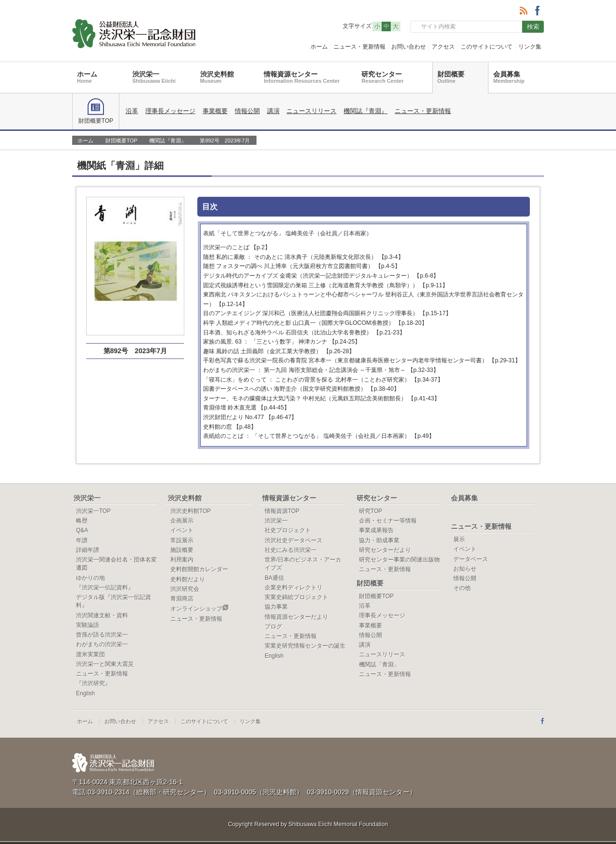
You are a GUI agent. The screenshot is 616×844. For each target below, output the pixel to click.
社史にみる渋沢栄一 (291, 550)
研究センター (382, 77)
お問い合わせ (409, 47)
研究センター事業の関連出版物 (399, 560)
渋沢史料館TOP (191, 511)
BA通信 (274, 578)
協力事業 (276, 607)
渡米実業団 (90, 654)
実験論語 (88, 625)
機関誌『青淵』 (366, 111)
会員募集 (509, 77)
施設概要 (182, 550)
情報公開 (247, 111)
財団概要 (451, 77)
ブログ (273, 627)
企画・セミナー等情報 (388, 521)
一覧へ (522, 164)
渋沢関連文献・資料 (102, 615)
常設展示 (182, 540)
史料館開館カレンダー (199, 569)
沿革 (132, 111)
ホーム (319, 47)
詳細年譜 (88, 550)
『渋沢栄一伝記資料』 (105, 588)
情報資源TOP (282, 511)
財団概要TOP (96, 111)
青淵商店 (182, 599)
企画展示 (182, 521)
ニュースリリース (311, 111)
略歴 (82, 521)
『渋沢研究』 (93, 683)
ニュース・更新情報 (359, 47)
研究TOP (371, 511)
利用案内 (182, 560)
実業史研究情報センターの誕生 (305, 646)
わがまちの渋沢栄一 (102, 644)
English (85, 693)
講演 (273, 111)
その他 (462, 588)
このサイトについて (487, 47)
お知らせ (465, 569)
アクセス (443, 47)
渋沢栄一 (154, 77)
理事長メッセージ (170, 111)
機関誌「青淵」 (379, 665)
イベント (182, 530)
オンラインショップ (199, 609)
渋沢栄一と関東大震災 (105, 664)
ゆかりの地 (90, 578)
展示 (459, 539)
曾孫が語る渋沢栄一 (102, 635)
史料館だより (188, 579)
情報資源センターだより (296, 617)
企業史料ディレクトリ (294, 588)
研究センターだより (385, 550)
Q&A (82, 530)
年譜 (82, 540)
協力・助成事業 (379, 540)
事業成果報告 (376, 530)
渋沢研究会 (185, 589)
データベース (471, 559)
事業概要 (215, 111)
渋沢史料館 (217, 77)
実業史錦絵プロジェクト (296, 597)
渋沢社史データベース (294, 540)
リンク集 (530, 47)
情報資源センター (302, 77)
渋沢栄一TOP (93, 511)
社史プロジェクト (288, 530)
